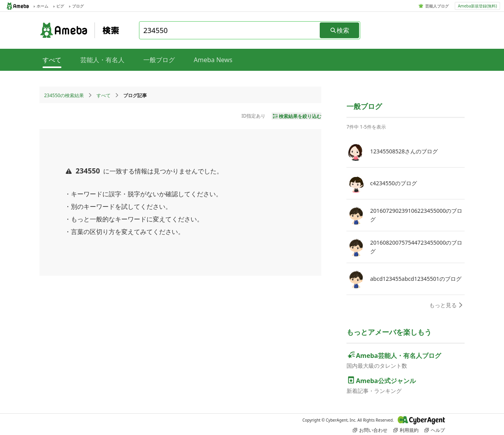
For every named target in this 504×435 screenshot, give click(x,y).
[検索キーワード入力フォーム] (230, 30)
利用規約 (406, 430)
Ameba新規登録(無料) (477, 6)
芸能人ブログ (437, 6)
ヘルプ (435, 430)
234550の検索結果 (64, 95)
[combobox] (230, 30)
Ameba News (213, 60)
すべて (104, 95)
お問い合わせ (370, 430)
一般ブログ (159, 60)
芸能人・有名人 (102, 60)
